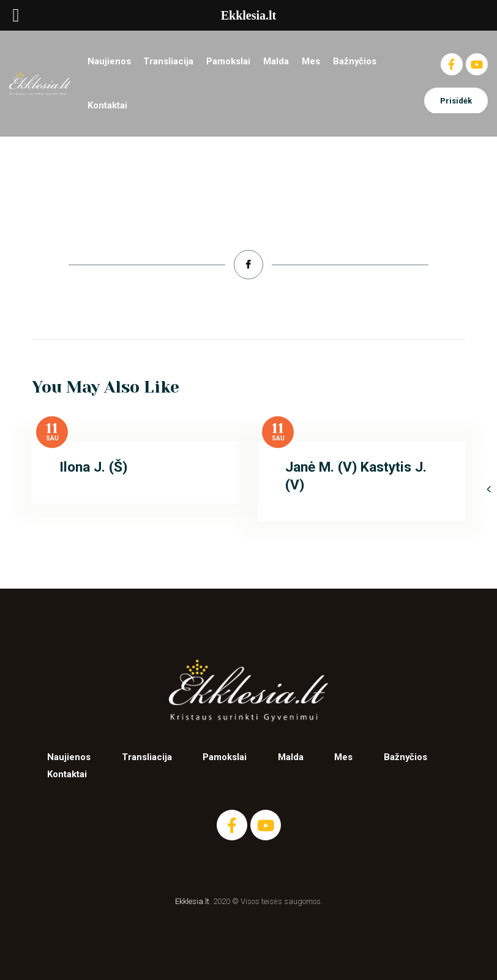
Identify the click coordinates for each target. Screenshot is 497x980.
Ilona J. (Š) (93, 467)
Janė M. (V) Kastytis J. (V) (356, 476)
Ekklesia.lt (192, 901)
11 (52, 428)
